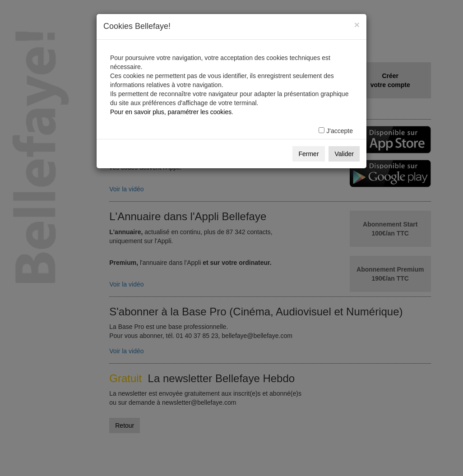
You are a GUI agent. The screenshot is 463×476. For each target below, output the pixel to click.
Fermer (308, 154)
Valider (344, 154)
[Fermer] (357, 25)
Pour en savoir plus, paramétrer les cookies (171, 112)
